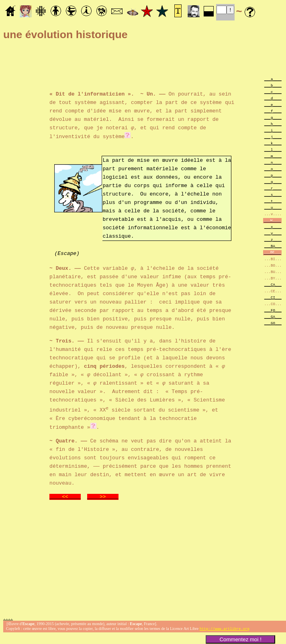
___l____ (273, 150)
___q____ (273, 182)
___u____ (273, 207)
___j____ (273, 137)
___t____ (273, 201)
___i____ (273, 130)
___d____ (273, 98)
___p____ (273, 175)
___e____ (273, 105)
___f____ (273, 111)
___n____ (273, 162)
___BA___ (273, 246)
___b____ (273, 85)
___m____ (273, 156)
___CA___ (273, 284)
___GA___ (273, 317)
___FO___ (273, 310)
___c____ (273, 92)
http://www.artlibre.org (225, 629)
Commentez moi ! (240, 639)
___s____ (273, 195)
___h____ (273, 124)
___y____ (273, 233)
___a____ (273, 79)
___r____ (273, 188)
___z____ (273, 239)
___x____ (273, 227)
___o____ (273, 169)
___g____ (273, 117)
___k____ (273, 143)
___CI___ (273, 297)
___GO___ (273, 323)
